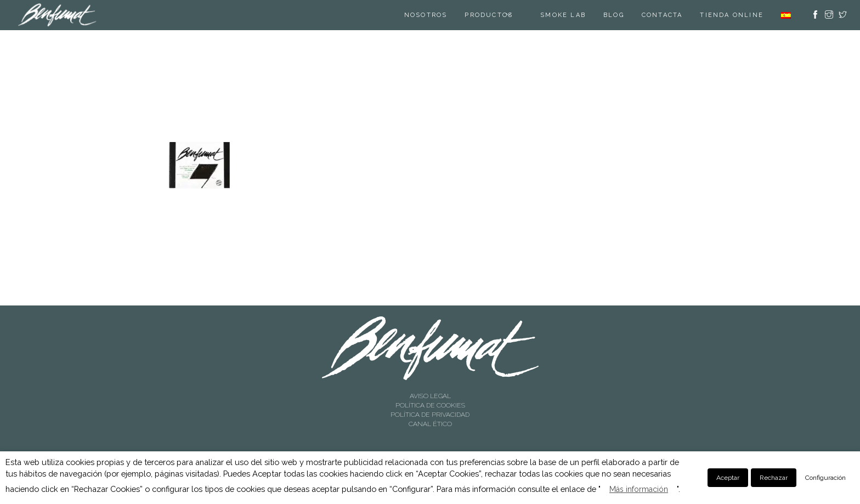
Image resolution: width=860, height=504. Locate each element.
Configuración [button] (825, 478)
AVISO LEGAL (430, 396)
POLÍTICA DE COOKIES (430, 405)
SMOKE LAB (563, 15)
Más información (639, 489)
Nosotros (426, 15)
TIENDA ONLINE (732, 15)
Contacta (662, 15)
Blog (614, 15)
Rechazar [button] (774, 478)
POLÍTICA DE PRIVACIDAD (430, 415)
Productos (489, 15)
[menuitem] (786, 15)
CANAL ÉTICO (430, 424)
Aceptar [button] (728, 478)
